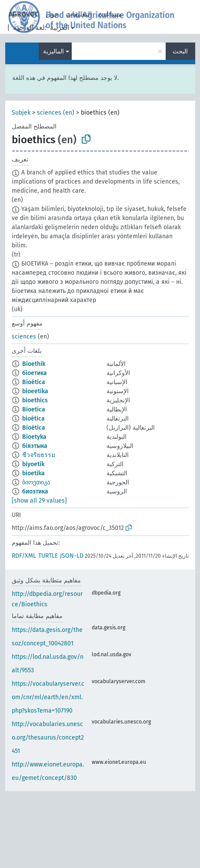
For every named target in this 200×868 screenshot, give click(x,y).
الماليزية (53, 51)
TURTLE (48, 556)
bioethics (35, 400)
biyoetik (33, 464)
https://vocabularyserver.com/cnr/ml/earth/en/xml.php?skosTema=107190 (48, 697)
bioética (33, 419)
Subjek (21, 113)
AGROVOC (24, 14)
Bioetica (34, 409)
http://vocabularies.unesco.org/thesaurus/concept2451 (48, 738)
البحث (180, 51)
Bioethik (34, 364)
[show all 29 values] (39, 501)
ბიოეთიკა (36, 482)
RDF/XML (24, 556)
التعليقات (79, 14)
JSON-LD (72, 556)
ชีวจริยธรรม (39, 455)
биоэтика (35, 492)
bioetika (33, 473)
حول (52, 14)
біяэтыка (35, 446)
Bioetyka (34, 437)
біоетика (35, 373)
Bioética (34, 382)
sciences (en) (56, 113)
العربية (60, 28)
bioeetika (35, 391)
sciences (24, 337)
